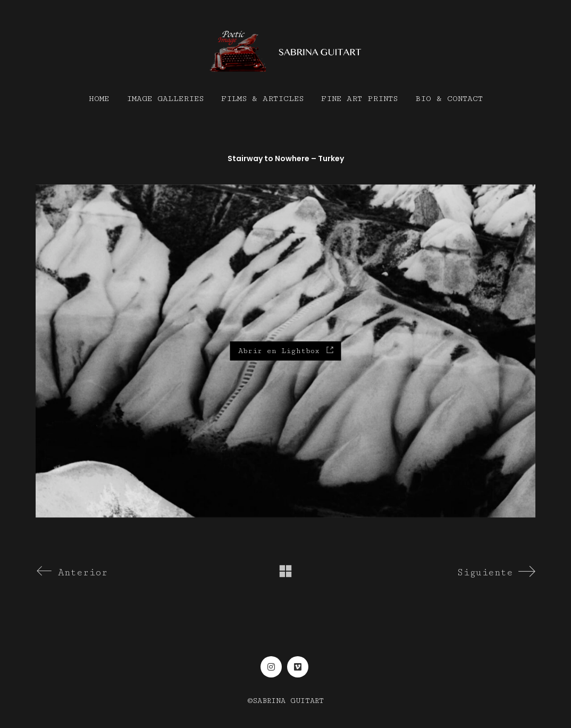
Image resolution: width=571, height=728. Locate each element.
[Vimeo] (298, 667)
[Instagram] (271, 667)
